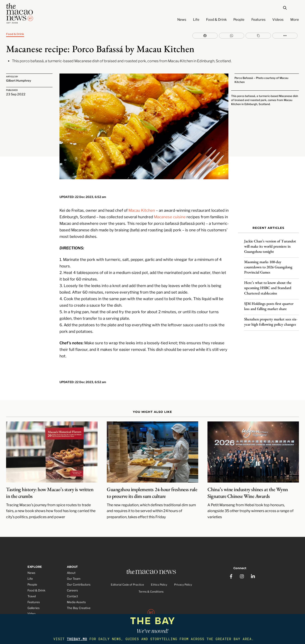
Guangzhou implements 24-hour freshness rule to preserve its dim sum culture (152, 483)
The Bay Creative (79, 598)
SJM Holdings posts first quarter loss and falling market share (269, 303)
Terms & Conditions (151, 582)
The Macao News (138, 613)
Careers (72, 581)
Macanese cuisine (170, 207)
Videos (278, 20)
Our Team (74, 569)
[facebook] (231, 565)
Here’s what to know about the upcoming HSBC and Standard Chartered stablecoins (268, 285)
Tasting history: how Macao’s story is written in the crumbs (50, 483)
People (239, 20)
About (71, 563)
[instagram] (242, 565)
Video (32, 604)
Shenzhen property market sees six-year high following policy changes (271, 319)
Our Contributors (79, 575)
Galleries (34, 598)
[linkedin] (253, 565)
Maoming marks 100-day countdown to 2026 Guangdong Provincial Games (268, 264)
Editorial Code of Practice (127, 576)
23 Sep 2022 (16, 94)
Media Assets (76, 592)
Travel (32, 586)
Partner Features (39, 610)
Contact (72, 586)
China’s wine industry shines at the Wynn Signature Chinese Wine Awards (248, 483)
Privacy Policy (183, 576)
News (182, 20)
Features (258, 20)
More (295, 20)
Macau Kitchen (142, 200)
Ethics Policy (159, 576)
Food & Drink (216, 20)
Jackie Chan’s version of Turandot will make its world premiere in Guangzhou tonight (270, 243)
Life (196, 20)
